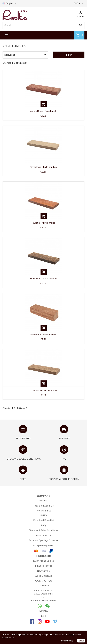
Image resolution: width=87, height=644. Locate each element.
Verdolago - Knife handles (44, 167)
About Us (43, 501)
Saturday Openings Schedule (43, 540)
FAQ (43, 525)
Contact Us (44, 585)
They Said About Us (43, 506)
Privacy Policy (44, 535)
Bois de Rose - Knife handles (43, 111)
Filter (69, 55)
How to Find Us (43, 511)
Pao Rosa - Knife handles (43, 335)
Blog (44, 616)
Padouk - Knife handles (43, 223)
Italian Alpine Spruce (43, 561)
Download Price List (43, 520)
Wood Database (43, 576)
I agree (81, 641)
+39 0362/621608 (47, 600)
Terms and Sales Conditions (43, 530)
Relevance (26, 55)
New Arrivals (43, 571)
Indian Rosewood (44, 566)
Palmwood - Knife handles (44, 279)
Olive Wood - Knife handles (43, 390)
